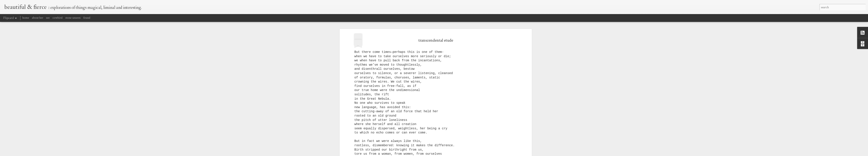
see (48, 18)
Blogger (484, 153)
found (87, 18)
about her (38, 18)
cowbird (58, 18)
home (26, 18)
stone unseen (73, 18)
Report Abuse (495, 153)
